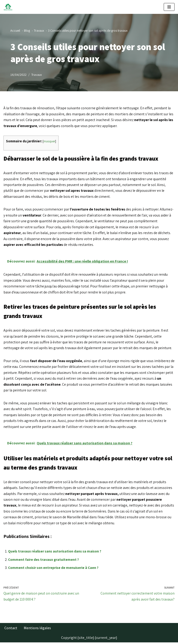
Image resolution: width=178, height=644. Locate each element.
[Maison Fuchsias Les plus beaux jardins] (9, 7)
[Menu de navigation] (169, 7)
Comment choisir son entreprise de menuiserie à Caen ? (54, 569)
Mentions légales (37, 630)
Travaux (37, 75)
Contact (11, 630)
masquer (49, 141)
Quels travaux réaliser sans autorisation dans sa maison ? (56, 553)
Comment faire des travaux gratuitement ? (44, 561)
